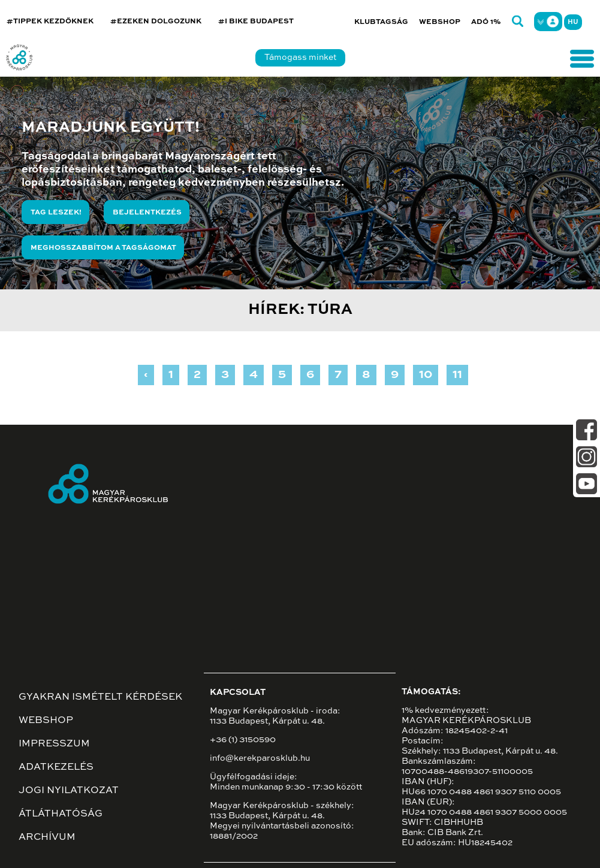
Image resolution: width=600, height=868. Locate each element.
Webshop (440, 22)
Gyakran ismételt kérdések (100, 697)
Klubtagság (381, 22)
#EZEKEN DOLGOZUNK (156, 22)
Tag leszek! (56, 213)
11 (457, 375)
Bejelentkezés (147, 213)
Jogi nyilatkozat (69, 791)
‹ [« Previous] (146, 375)
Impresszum (54, 744)
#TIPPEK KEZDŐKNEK (50, 22)
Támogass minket (300, 58)
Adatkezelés (56, 767)
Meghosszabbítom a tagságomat (103, 248)
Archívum (47, 837)
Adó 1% (486, 22)
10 (426, 375)
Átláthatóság (61, 814)
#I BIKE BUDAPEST (256, 22)
